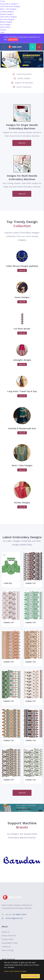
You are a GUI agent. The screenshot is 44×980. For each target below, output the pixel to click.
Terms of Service (9, 936)
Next (40, 59)
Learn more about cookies (15, 971)
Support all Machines (24, 83)
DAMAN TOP (31, 583)
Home (3, 1)
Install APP (13, 40)
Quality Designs (24, 78)
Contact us (6, 947)
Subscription (5, 27)
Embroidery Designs (10, 4)
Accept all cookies (30, 976)
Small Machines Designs (10, 6)
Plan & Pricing (8, 950)
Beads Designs (6, 22)
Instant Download (24, 74)
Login (2, 32)
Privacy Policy (8, 939)
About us (5, 932)
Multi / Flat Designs (8, 9)
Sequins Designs (7, 14)
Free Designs (5, 25)
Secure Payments (24, 87)
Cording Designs (7, 12)
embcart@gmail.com (14, 918)
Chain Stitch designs (8, 17)
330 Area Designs (7, 19)
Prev (4, 59)
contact (3, 30)
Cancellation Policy (10, 943)
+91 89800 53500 (19, 914)
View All (22, 143)
